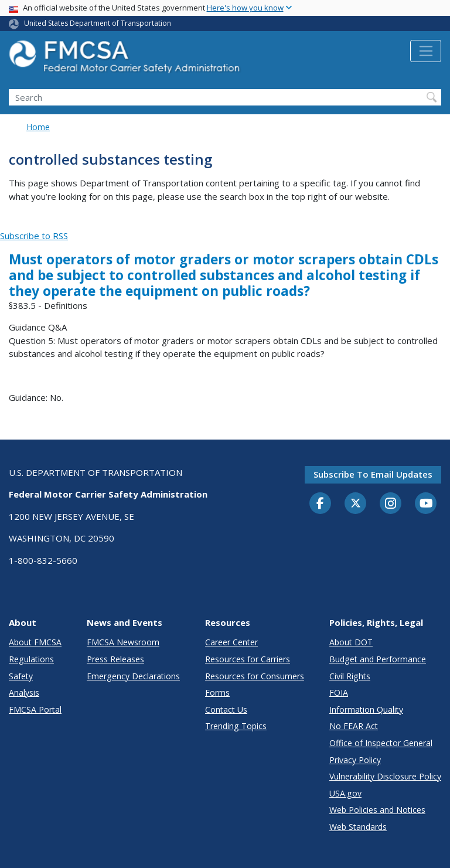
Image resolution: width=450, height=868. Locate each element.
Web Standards (358, 827)
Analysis (24, 692)
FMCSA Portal (35, 709)
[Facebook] (321, 504)
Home (38, 127)
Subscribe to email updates (373, 474)
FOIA (339, 692)
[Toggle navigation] (426, 51)
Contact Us (226, 709)
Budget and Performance (378, 659)
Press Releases (115, 659)
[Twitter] (356, 503)
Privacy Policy (355, 760)
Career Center (231, 642)
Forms (217, 692)
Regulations (31, 659)
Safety (21, 676)
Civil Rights (350, 676)
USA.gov (345, 793)
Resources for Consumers (255, 676)
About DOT (351, 642)
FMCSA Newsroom (123, 642)
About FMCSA (35, 642)
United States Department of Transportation (98, 23)
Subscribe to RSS (34, 236)
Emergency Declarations (133, 676)
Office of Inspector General (381, 743)
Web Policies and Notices (377, 810)
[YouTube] (426, 504)
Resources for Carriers (248, 659)
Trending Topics (236, 726)
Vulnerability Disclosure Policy (385, 776)
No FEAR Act (354, 726)
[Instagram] (391, 505)
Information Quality (366, 709)
